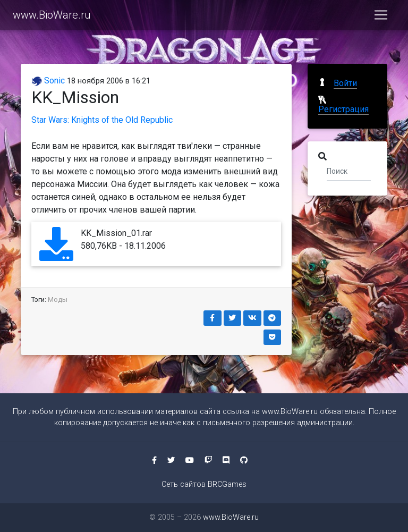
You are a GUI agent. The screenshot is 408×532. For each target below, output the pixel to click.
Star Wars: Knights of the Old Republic (102, 120)
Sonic (48, 81)
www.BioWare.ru (52, 17)
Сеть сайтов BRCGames (204, 484)
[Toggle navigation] (381, 17)
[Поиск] (349, 171)
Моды (58, 299)
